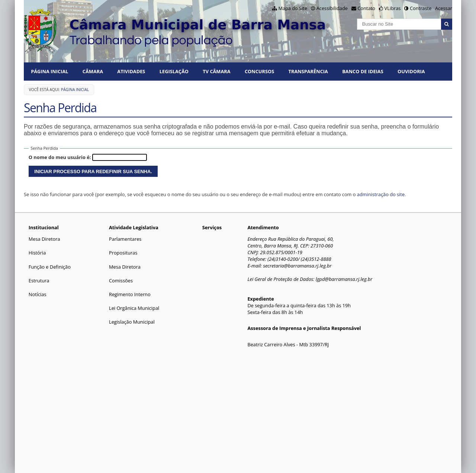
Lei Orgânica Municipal (134, 308)
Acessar (444, 8)
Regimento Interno (130, 294)
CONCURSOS (259, 71)
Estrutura (39, 281)
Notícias (38, 294)
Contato (367, 8)
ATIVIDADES (131, 71)
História (37, 253)
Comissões (121, 281)
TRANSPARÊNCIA (308, 71)
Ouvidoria (411, 71)
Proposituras (123, 253)
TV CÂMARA (216, 71)
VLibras (393, 8)
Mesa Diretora (44, 239)
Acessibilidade (332, 8)
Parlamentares (125, 239)
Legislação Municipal (132, 322)
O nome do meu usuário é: (60, 157)
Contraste (421, 8)
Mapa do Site (293, 8)
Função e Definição (50, 267)
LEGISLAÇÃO (174, 71)
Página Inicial (49, 71)
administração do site (381, 194)
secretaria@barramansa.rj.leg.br (297, 266)
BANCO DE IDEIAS (363, 71)
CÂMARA (93, 71)
